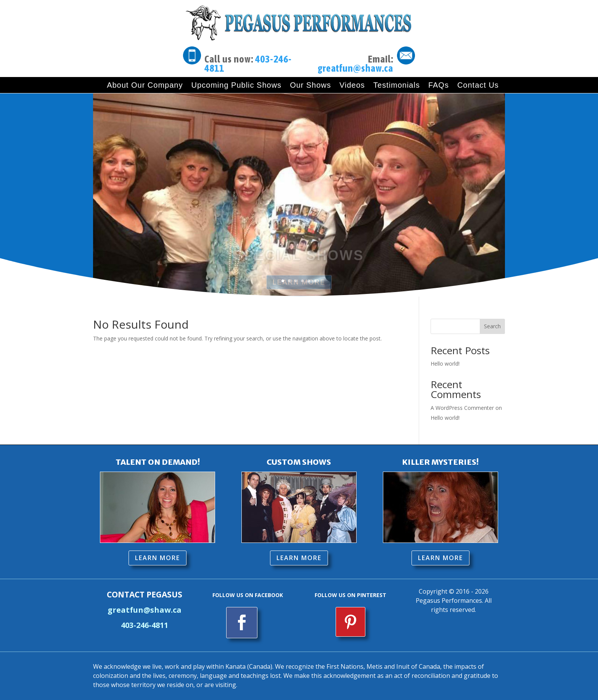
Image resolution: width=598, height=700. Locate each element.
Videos (352, 85)
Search (492, 326)
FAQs (439, 85)
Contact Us (478, 85)
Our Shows (310, 85)
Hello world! (445, 364)
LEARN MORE (158, 558)
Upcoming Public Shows (236, 85)
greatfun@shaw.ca (355, 68)
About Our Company (145, 85)
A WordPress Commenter (462, 408)
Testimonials (397, 85)
